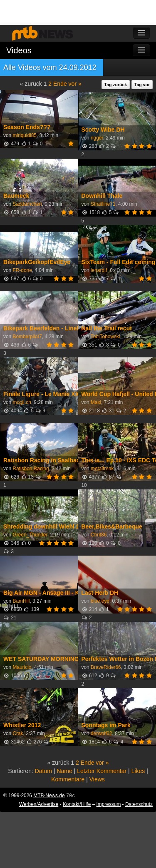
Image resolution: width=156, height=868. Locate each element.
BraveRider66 (106, 667)
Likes (138, 771)
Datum (43, 771)
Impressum (109, 804)
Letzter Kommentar (102, 771)
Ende (60, 84)
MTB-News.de (49, 796)
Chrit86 (99, 535)
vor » (75, 84)
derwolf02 (102, 733)
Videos (19, 50)
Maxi (96, 402)
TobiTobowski (105, 337)
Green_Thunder (30, 535)
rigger (97, 138)
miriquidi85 (25, 135)
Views (97, 779)
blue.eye (100, 601)
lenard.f (99, 270)
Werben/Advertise (39, 804)
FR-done (22, 270)
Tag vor (142, 85)
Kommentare (68, 779)
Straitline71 (103, 204)
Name (64, 771)
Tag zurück (116, 85)
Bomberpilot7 (27, 337)
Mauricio (22, 667)
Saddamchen (27, 204)
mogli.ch (22, 402)
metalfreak (102, 469)
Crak (18, 733)
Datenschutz (139, 804)
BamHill (21, 601)
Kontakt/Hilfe (77, 804)
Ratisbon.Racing (31, 469)
